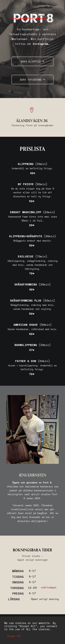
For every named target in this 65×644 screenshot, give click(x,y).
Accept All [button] (14, 636)
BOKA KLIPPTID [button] (33, 61)
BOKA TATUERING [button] (32, 80)
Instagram (40, 44)
